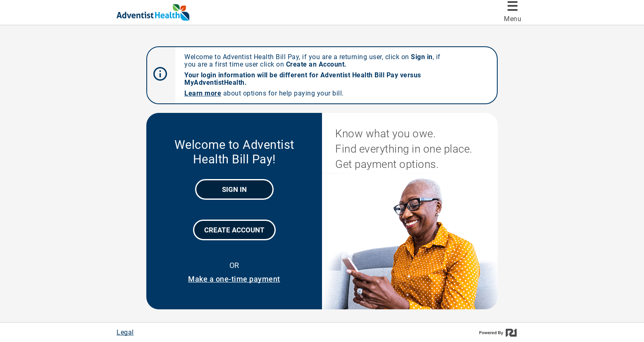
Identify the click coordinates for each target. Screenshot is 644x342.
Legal (125, 332)
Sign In (234, 189)
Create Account (234, 230)
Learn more (203, 93)
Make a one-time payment (234, 279)
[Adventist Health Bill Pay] (168, 12)
